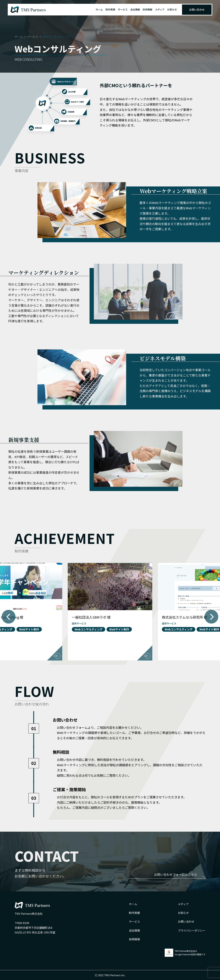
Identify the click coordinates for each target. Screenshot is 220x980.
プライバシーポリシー (192, 930)
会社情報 (135, 9)
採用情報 (147, 9)
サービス (123, 9)
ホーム (99, 9)
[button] (9, 617)
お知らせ (172, 9)
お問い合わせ (197, 10)
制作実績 (110, 9)
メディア (160, 9)
